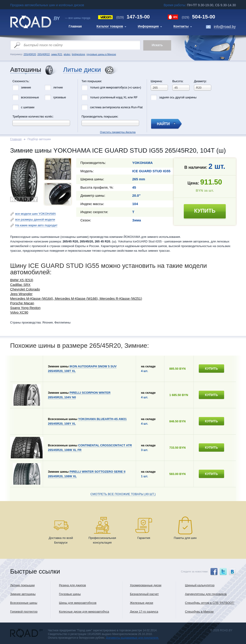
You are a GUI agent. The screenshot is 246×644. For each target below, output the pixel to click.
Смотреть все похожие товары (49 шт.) (123, 494)
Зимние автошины (23, 594)
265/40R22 (44, 54)
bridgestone (79, 54)
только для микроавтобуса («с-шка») (116, 87)
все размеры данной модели (35, 219)
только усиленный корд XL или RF (114, 97)
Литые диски (82, 70)
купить (205, 211)
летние (58, 87)
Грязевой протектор (24, 612)
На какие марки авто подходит (36, 225)
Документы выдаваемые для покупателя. (132, 638)
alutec (67, 54)
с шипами (28, 107)
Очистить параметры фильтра (123, 78)
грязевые (60, 97)
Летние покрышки (22, 585)
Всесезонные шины (24, 603)
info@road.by (225, 27)
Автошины (26, 70)
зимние (26, 87)
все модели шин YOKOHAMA (35, 214)
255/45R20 (30, 54)
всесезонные (30, 97)
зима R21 (57, 54)
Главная (16, 139)
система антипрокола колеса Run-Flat (116, 107)
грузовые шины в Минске (101, 54)
